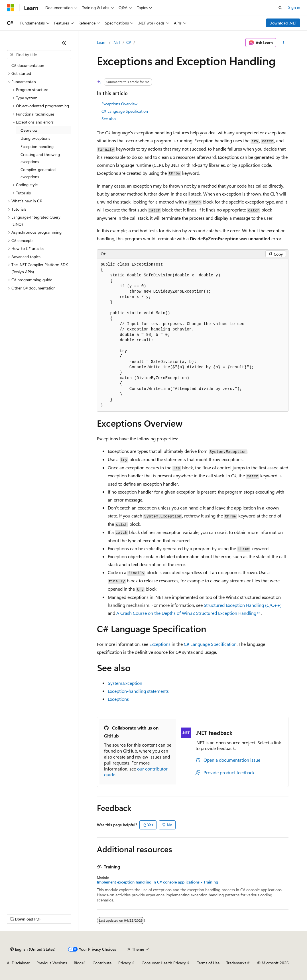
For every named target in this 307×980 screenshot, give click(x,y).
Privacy (125, 963)
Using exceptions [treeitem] (35, 138)
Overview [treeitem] (29, 130)
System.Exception (125, 683)
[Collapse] (64, 43)
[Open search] (280, 8)
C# (129, 42)
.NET (116, 42)
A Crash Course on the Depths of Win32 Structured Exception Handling (186, 613)
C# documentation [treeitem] (28, 65)
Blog (78, 963)
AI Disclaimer (18, 963)
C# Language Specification (125, 111)
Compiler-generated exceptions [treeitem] (38, 173)
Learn (102, 42)
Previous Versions (52, 963)
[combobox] (39, 55)
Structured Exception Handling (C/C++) (243, 605)
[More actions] (283, 43)
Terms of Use (208, 963)
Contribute (102, 963)
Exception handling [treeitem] (37, 146)
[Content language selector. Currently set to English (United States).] (33, 949)
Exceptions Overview (119, 104)
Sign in (294, 7)
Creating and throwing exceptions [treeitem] (40, 158)
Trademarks (236, 963)
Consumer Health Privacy (164, 963)
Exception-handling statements (138, 691)
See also (109, 119)
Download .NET (283, 23)
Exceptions (160, 644)
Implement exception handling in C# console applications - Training (157, 882)
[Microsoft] (11, 8)
